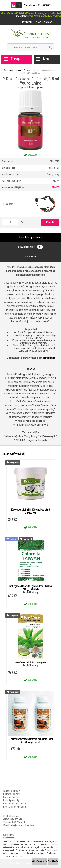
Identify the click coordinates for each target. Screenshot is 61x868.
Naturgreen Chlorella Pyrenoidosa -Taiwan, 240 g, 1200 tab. (31, 588)
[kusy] (10, 222)
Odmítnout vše (40, 861)
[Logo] (30, 35)
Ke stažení (30, 257)
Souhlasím (53, 861)
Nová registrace (44, 22)
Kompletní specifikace (30, 237)
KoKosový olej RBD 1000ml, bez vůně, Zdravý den (31, 511)
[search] (51, 47)
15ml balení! (49, 358)
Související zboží (30, 247)
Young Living (31, 71)
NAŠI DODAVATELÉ (17, 71)
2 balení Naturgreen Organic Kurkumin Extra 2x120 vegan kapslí (31, 741)
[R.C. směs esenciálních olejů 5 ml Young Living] (30, 91)
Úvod (6, 71)
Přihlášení (27, 22)
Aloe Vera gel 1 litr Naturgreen (31, 663)
